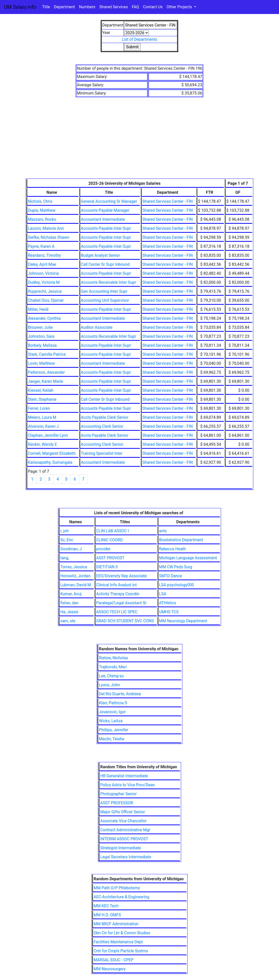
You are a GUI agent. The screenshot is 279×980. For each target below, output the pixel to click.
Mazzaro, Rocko (42, 219)
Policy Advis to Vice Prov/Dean (127, 785)
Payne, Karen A (41, 246)
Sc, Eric (67, 540)
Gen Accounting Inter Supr (104, 291)
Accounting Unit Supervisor (105, 300)
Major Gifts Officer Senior (123, 812)
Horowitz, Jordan (75, 576)
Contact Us (153, 7)
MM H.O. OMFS (107, 915)
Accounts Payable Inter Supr (106, 228)
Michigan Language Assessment (188, 558)
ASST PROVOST (110, 558)
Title (46, 7)
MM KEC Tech (106, 906)
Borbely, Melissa (42, 345)
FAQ (136, 7)
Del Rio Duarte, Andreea (120, 694)
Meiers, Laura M (42, 417)
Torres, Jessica (74, 567)
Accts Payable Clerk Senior (105, 417)
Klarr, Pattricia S (113, 703)
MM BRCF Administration (116, 924)
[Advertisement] (139, 141)
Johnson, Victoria (43, 273)
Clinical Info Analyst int (117, 585)
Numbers (87, 7)
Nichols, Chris (40, 201)
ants (163, 531)
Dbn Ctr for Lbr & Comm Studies (122, 933)
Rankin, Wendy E (42, 444)
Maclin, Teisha (112, 739)
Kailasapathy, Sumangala (50, 462)
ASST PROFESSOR (117, 803)
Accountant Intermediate (103, 219)
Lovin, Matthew (41, 363)
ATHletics (168, 603)
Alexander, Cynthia (44, 318)
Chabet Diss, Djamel (46, 300)
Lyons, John (109, 685)
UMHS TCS (169, 612)
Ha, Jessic (69, 612)
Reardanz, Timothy (44, 255)
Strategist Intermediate (121, 848)
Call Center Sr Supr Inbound (105, 264)
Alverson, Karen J (43, 426)
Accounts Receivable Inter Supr (109, 282)
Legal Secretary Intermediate (126, 857)
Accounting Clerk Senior (102, 426)
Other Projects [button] (180, 7)
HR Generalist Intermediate (124, 776)
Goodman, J (71, 549)
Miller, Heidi (38, 309)
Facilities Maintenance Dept (118, 942)
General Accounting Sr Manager (109, 201)
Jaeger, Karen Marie (46, 381)
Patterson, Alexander (46, 372)
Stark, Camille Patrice (47, 354)
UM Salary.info (20, 7)
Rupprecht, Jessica (45, 291)
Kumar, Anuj (71, 594)
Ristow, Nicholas (114, 658)
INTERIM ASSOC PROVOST (124, 839)
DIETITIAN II (107, 567)
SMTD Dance (171, 576)
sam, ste (68, 621)
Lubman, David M (75, 585)
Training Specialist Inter (102, 453)
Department (64, 7)
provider (103, 549)
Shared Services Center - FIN (168, 201)
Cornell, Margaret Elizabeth (52, 453)
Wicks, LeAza (111, 721)
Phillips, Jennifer (114, 730)
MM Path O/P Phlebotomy (117, 888)
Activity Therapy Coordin (118, 594)
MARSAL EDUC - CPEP (114, 960)
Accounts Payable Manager (105, 210)
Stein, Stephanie (42, 399)
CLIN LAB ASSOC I (113, 531)
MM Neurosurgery (110, 969)
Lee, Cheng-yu (111, 676)
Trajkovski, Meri (113, 667)
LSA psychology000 (177, 585)
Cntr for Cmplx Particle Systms (121, 951)
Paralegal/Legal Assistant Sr (121, 603)
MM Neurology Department (183, 621)
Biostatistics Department (181, 540)
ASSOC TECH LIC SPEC (117, 612)
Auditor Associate (97, 327)
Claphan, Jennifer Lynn (48, 435)
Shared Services (114, 7)
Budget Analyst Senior (101, 255)
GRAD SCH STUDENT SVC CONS (125, 621)
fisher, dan (69, 603)
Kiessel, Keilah (41, 390)
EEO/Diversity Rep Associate (122, 576)
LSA (163, 594)
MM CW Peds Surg (176, 567)
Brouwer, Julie (40, 327)
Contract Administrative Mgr (125, 830)
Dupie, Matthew (42, 210)
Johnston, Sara (41, 336)
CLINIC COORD (109, 540)
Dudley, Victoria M (44, 282)
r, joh (64, 531)
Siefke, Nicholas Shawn (49, 237)
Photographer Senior (118, 794)
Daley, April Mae (42, 264)
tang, (65, 558)
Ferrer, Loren (39, 408)
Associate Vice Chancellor (123, 821)
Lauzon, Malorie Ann (46, 228)
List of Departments (139, 39)
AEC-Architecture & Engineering (122, 897)
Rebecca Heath (173, 549)
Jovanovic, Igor (112, 712)
